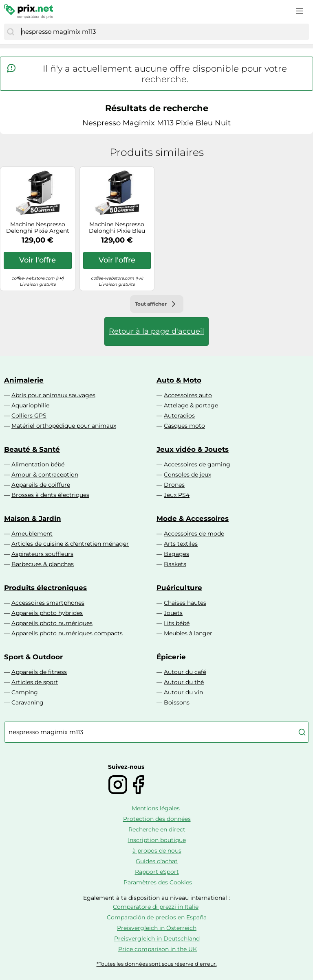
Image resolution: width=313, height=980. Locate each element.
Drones (174, 485)
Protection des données (157, 819)
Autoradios (179, 416)
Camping (25, 692)
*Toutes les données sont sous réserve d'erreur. (157, 964)
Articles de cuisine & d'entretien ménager (70, 544)
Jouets (173, 613)
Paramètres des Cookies (158, 882)
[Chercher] (11, 32)
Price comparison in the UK (158, 949)
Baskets (175, 564)
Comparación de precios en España (157, 917)
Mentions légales (156, 808)
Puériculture (179, 588)
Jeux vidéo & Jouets (193, 449)
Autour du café (185, 672)
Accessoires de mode (194, 534)
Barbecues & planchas (43, 564)
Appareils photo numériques (52, 623)
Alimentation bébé (38, 464)
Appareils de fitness (39, 672)
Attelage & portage (191, 405)
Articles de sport (35, 682)
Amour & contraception (45, 475)
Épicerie (171, 657)
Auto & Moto (179, 380)
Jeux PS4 (177, 495)
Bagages (176, 554)
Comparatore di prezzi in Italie (156, 907)
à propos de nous (157, 851)
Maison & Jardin (33, 518)
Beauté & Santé (32, 449)
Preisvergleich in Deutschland (157, 938)
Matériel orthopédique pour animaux (64, 426)
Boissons (177, 702)
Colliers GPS (29, 416)
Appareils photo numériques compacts (67, 633)
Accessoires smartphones (48, 603)
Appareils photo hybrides (47, 613)
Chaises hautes (185, 603)
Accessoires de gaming (197, 464)
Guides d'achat (157, 861)
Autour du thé (184, 682)
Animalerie (24, 380)
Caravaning (28, 702)
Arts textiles (181, 544)
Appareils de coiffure (41, 485)
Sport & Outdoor (33, 657)
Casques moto (184, 426)
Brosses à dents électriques (50, 495)
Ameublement (32, 534)
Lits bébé (177, 623)
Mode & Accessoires (193, 518)
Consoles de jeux (187, 475)
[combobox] (163, 32)
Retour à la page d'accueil (156, 331)
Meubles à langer (188, 633)
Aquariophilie (30, 405)
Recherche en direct (157, 829)
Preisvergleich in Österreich (157, 928)
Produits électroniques (45, 588)
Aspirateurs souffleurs (42, 554)
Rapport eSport (157, 872)
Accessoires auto (188, 395)
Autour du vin (183, 692)
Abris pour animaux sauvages (53, 395)
